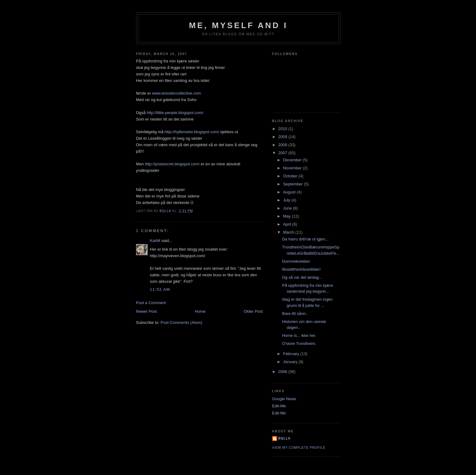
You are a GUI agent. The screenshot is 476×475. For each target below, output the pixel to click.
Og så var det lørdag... (302, 277)
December (293, 160)
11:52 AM (160, 289)
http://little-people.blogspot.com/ (175, 113)
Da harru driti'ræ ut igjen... (305, 239)
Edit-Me (279, 406)
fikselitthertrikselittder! (301, 269)
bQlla (285, 438)
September (293, 184)
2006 (283, 372)
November (293, 168)
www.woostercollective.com (177, 93)
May (287, 216)
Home (200, 311)
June (288, 208)
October (291, 176)
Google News (284, 399)
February (292, 354)
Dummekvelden (296, 261)
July (287, 200)
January (291, 362)
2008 (283, 145)
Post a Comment (151, 303)
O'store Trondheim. (299, 344)
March (289, 232)
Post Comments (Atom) (181, 322)
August (290, 192)
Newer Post (146, 311)
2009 (283, 137)
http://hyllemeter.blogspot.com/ (192, 132)
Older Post (253, 311)
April (288, 224)
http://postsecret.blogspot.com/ (172, 164)
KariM (155, 241)
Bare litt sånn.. (295, 314)
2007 (283, 153)
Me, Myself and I (238, 25)
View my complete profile (299, 448)
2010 (283, 129)
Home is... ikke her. (299, 335)
